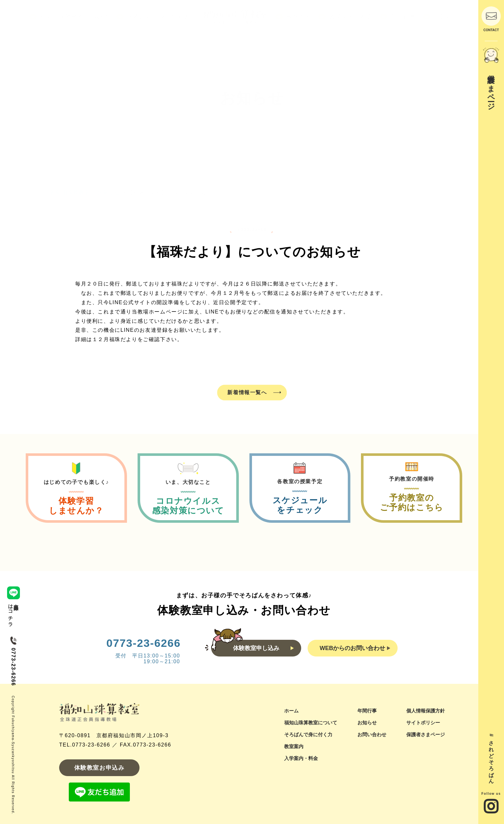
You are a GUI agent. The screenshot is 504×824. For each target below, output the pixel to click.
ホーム (291, 711)
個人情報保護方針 (426, 711)
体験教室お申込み (99, 768)
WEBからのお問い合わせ (355, 648)
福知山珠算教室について (311, 723)
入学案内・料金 (301, 758)
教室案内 (294, 746)
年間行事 (367, 711)
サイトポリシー (423, 723)
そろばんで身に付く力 (308, 734)
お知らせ (367, 723)
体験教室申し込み (263, 648)
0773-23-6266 (144, 643)
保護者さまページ (426, 734)
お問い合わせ (372, 734)
